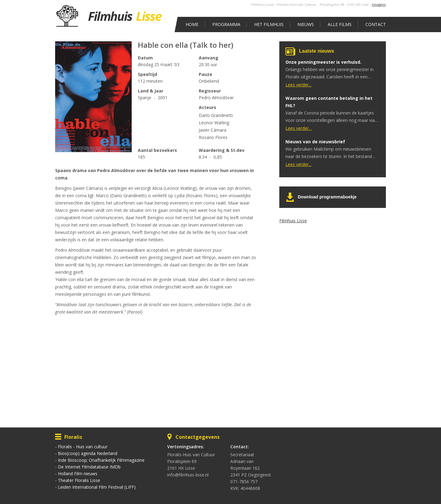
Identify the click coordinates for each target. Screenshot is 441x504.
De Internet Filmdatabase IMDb (89, 467)
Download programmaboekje (327, 197)
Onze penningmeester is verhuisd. (323, 62)
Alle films (340, 24)
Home (192, 24)
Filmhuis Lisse (293, 221)
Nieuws (306, 24)
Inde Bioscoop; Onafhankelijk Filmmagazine (101, 460)
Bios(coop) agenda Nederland (88, 453)
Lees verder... (298, 85)
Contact (376, 24)
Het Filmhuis (269, 24)
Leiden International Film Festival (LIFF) (97, 487)
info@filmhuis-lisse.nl (188, 475)
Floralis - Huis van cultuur (83, 447)
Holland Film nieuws (78, 474)
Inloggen (379, 4)
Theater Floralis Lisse (79, 480)
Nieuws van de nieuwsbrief (315, 142)
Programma (226, 24)
